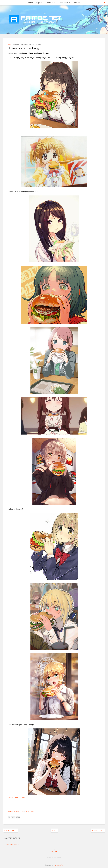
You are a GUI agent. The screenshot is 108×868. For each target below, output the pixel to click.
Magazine (40, 3)
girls (23, 811)
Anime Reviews (64, 3)
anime (11, 811)
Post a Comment (13, 845)
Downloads (51, 3)
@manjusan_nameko (17, 797)
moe (32, 811)
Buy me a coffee (58, 865)
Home (30, 3)
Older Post (98, 830)
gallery (17, 811)
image (28, 811)
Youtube (77, 3)
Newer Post (11, 830)
